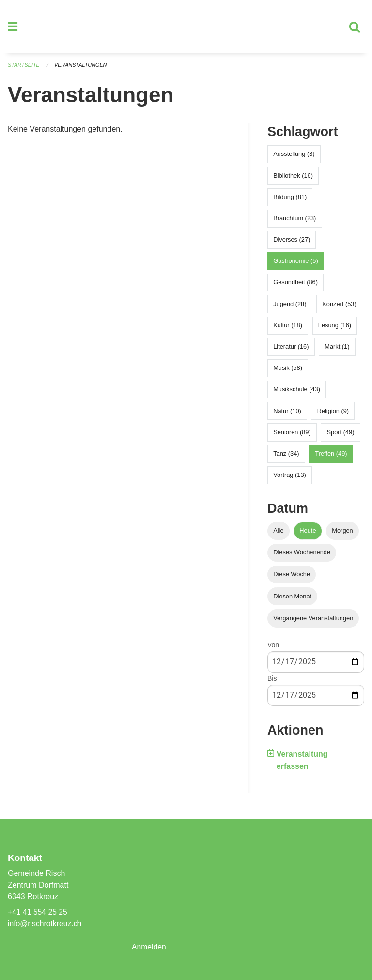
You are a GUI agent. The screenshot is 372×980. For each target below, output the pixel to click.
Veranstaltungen (81, 68)
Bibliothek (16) (293, 178)
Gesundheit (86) (295, 285)
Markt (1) (337, 349)
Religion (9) (333, 413)
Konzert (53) (339, 306)
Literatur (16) (291, 349)
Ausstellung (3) (294, 157)
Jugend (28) (290, 306)
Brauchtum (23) (294, 221)
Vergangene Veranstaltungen (313, 620)
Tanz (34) (286, 456)
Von (273, 647)
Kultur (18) (288, 328)
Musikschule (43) (297, 392)
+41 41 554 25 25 (38, 912)
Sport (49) (341, 435)
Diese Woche (292, 577)
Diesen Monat (292, 599)
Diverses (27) (292, 242)
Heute (308, 533)
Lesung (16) (335, 328)
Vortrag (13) (290, 478)
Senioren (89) (292, 435)
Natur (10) (287, 413)
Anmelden (149, 947)
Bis (272, 681)
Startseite (24, 68)
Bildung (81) (290, 199)
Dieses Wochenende (302, 555)
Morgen (342, 533)
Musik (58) (288, 371)
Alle (278, 533)
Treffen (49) (331, 456)
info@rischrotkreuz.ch (45, 924)
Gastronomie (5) (295, 264)
